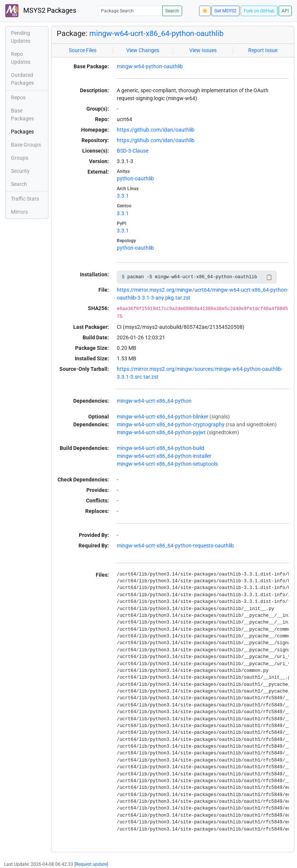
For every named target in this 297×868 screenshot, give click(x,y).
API (285, 11)
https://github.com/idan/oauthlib (156, 130)
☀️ (205, 11)
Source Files (83, 50)
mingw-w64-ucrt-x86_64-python (154, 401)
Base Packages (22, 115)
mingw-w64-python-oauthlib (150, 66)
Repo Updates (21, 58)
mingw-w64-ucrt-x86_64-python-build (161, 448)
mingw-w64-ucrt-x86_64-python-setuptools (167, 464)
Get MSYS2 (225, 11)
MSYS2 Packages (41, 11)
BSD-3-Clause (133, 151)
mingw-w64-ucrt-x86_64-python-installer (164, 456)
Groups (20, 158)
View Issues (203, 50)
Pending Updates (21, 37)
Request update (91, 864)
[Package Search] (130, 11)
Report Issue (263, 50)
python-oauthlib (135, 178)
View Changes (143, 50)
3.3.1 (123, 196)
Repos (18, 97)
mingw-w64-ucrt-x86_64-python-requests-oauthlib (175, 546)
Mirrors (19, 212)
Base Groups (26, 145)
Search (172, 11)
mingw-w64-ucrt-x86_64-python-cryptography (171, 424)
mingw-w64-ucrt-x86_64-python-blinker (163, 417)
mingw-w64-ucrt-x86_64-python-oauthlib (156, 33)
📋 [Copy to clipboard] (269, 277)
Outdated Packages (22, 79)
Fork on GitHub (259, 11)
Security (20, 171)
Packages (22, 132)
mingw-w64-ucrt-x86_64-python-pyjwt (161, 432)
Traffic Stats (25, 199)
